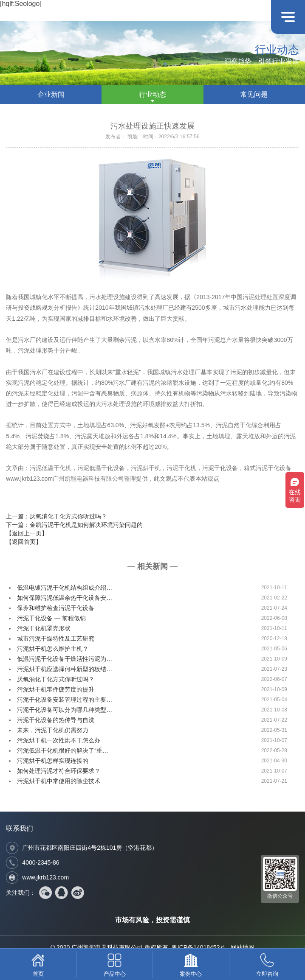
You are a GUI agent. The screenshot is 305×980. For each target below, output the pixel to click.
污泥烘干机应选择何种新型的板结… (65, 669)
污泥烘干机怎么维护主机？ (53, 649)
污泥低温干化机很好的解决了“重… (63, 750)
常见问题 (254, 94)
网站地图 (243, 947)
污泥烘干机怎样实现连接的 (53, 761)
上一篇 (56, 516)
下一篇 (74, 525)
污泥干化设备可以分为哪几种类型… (65, 710)
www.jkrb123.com (45, 877)
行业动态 (152, 94)
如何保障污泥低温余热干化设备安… (65, 598)
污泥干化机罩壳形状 (44, 628)
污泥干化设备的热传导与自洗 (56, 720)
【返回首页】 (24, 542)
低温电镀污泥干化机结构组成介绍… (65, 588)
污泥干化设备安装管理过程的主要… (65, 700)
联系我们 (20, 828)
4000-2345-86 (41, 862)
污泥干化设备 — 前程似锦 (51, 618)
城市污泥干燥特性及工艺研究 (56, 638)
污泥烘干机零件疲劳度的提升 (56, 689)
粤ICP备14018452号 (199, 947)
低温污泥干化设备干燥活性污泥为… (65, 659)
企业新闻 (51, 94)
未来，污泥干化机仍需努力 (53, 730)
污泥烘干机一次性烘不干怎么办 (59, 740)
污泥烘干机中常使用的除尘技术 (59, 781)
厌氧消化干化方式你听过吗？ (56, 679)
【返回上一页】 (27, 533)
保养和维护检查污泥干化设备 (56, 608)
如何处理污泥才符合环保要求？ (59, 771)
